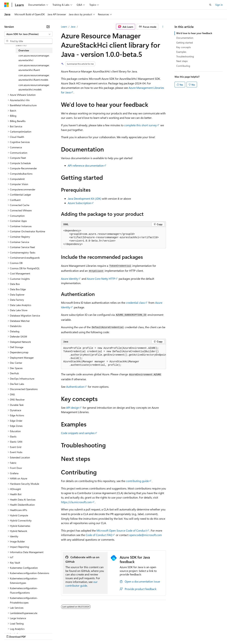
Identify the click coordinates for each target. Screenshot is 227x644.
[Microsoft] (7, 5)
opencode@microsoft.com (146, 535)
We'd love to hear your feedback (194, 33)
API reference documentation (86, 165)
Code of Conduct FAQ (99, 535)
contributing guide (137, 481)
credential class (135, 303)
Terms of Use (130, 633)
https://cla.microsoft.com (76, 502)
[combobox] (28, 34)
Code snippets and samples (78, 433)
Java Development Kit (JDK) (85, 198)
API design (73, 408)
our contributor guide (81, 584)
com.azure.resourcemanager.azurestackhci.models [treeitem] (34, 87)
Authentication (75, 387)
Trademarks (147, 633)
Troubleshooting (185, 56)
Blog (48, 633)
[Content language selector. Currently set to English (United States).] (20, 625)
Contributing (183, 66)
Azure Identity (70, 279)
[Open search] (210, 5)
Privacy (77, 633)
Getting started (185, 43)
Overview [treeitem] (24, 50)
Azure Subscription (79, 203)
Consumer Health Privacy (102, 633)
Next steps (182, 61)
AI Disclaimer (11, 633)
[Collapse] (48, 27)
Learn (64, 27)
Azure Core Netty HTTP (101, 279)
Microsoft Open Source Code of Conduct (122, 530)
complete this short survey (140, 125)
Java (73, 27)
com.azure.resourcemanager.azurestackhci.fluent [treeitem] (34, 68)
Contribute (63, 633)
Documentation (185, 38)
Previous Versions (32, 633)
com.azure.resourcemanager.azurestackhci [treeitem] (34, 58)
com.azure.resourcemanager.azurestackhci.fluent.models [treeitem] (34, 78)
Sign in (219, 5)
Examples (181, 52)
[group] (113, 357)
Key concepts (184, 47)
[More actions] (163, 27)
